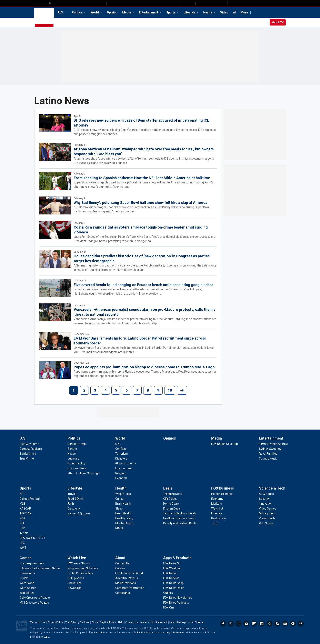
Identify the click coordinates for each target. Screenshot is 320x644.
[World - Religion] (120, 473)
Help (121, 622)
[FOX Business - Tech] (214, 523)
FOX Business (223, 488)
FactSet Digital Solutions (151, 633)
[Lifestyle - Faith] (71, 504)
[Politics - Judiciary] (73, 459)
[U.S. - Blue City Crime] (29, 444)
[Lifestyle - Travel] (72, 494)
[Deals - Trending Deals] (173, 494)
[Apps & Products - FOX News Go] (172, 563)
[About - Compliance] (123, 593)
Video (224, 12)
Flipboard (254, 624)
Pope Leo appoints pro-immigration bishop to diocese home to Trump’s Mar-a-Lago (144, 367)
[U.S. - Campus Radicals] (31, 449)
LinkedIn (262, 624)
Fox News (44, 18)
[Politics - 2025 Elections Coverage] (83, 473)
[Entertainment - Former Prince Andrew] (273, 444)
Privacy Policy (55, 622)
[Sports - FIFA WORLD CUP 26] (32, 538)
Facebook (223, 624)
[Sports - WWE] (23, 548)
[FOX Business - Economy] (217, 499)
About (120, 558)
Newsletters (285, 624)
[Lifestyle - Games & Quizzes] (79, 513)
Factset (98, 633)
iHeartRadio (301, 624)
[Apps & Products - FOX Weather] (172, 568)
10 (170, 390)
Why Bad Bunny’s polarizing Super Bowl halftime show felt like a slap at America (141, 203)
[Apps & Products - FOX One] (169, 607)
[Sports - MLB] (22, 504)
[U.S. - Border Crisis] (28, 454)
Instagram (239, 624)
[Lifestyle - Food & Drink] (76, 499)
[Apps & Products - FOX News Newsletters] (178, 598)
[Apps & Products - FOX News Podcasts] (176, 603)
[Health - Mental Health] (124, 523)
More (244, 12)
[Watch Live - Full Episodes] (76, 578)
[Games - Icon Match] (27, 593)
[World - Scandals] (121, 478)
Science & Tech (272, 488)
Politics (77, 12)
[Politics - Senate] (72, 449)
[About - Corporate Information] (130, 588)
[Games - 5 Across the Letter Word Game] (40, 568)
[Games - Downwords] (27, 573)
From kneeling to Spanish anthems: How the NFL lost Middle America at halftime (142, 178)
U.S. (61, 12)
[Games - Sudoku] (24, 578)
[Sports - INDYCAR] (26, 513)
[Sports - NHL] (22, 523)
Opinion (112, 12)
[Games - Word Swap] (27, 583)
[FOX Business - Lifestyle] (217, 513)
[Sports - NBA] (22, 518)
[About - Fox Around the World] (129, 573)
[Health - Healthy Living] (124, 518)
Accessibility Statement (154, 622)
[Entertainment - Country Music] (268, 459)
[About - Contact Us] (122, 563)
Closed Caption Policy (104, 622)
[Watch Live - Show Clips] (75, 583)
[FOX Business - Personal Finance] (222, 494)
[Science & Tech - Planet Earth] (267, 518)
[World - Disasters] (121, 459)
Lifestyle (190, 12)
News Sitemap (177, 622)
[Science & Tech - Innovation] (266, 504)
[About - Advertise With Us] (127, 578)
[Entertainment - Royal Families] (268, 454)
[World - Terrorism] (122, 454)
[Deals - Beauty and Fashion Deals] (180, 523)
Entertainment (149, 12)
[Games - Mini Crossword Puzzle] (34, 603)
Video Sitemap (196, 622)
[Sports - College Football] (30, 499)
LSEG (46, 637)
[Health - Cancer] (120, 499)
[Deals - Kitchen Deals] (172, 509)
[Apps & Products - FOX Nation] (170, 573)
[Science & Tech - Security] (264, 499)
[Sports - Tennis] (24, 533)
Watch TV (278, 22)
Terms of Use (38, 622)
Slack (270, 624)
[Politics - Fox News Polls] (77, 468)
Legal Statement (175, 633)
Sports (171, 12)
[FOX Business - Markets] (217, 504)
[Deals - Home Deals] (171, 504)
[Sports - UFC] (22, 543)
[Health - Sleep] (119, 509)
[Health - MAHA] (119, 528)
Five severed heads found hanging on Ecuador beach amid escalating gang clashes (143, 285)
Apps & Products (177, 558)
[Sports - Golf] (22, 528)
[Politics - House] (72, 454)
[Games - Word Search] (28, 588)
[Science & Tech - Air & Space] (266, 494)
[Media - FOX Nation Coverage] (225, 444)
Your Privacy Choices (77, 622)
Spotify (293, 624)
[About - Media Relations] (126, 583)
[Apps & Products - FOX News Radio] (174, 588)
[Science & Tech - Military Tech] (267, 513)
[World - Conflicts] (121, 449)
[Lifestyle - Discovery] (74, 509)
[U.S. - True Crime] (27, 459)
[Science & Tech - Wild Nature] (266, 523)
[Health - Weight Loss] (123, 494)
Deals (168, 488)
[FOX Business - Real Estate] (219, 518)
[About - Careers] (120, 568)
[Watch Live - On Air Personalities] (80, 573)
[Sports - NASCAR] (25, 509)
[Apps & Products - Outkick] (168, 593)
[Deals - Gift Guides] (170, 499)
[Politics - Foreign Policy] (76, 463)
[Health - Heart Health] (123, 513)
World (95, 12)
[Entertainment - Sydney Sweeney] (270, 449)
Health (208, 12)
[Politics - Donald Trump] (77, 444)
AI (234, 12)
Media (127, 12)
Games (26, 558)
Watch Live (77, 558)
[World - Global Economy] (126, 463)
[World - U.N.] (118, 444)
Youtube (246, 624)
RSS (277, 624)
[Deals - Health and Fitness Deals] (179, 518)
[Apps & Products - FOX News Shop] (173, 583)
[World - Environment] (124, 468)
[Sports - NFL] (22, 494)
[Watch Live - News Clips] (74, 588)
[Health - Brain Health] (123, 504)
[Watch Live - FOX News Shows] (79, 563)
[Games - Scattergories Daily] (32, 563)
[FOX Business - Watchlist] (217, 509)
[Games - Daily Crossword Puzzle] (35, 598)
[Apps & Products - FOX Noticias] (171, 578)
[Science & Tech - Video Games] (268, 509)
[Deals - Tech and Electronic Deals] (180, 513)
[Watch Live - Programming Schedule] (83, 568)
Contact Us (132, 622)
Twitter (231, 624)
